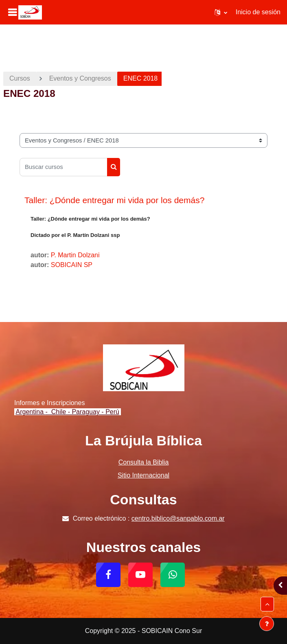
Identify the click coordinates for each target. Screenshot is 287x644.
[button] (221, 12)
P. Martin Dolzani (75, 255)
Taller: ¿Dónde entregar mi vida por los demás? (114, 200)
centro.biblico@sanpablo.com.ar (178, 518)
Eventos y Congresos (80, 78)
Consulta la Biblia (144, 462)
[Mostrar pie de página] (267, 624)
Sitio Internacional (143, 475)
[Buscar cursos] (64, 167)
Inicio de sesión (258, 12)
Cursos (20, 78)
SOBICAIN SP (72, 265)
